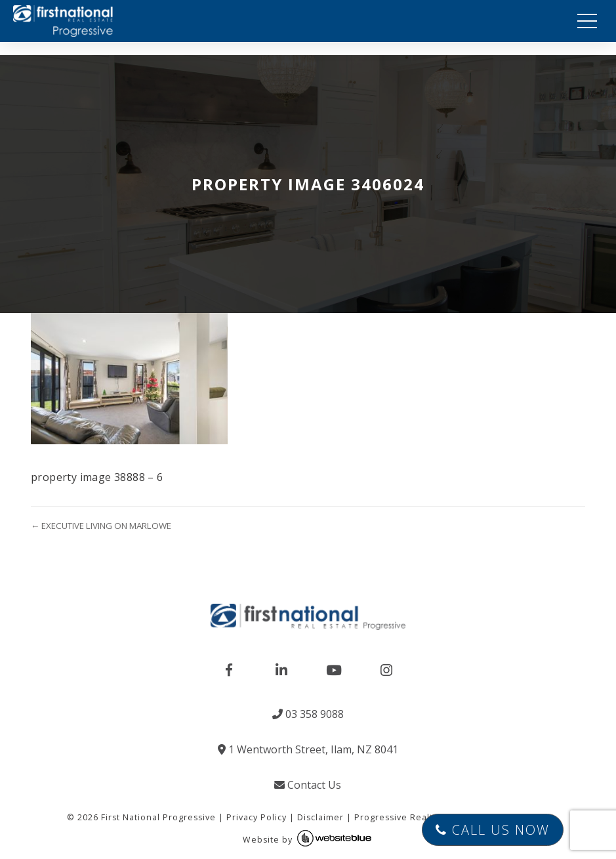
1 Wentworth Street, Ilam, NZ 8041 (308, 749)
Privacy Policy (257, 817)
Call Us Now (493, 830)
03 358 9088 (308, 714)
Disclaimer (320, 817)
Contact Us (308, 785)
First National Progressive (158, 817)
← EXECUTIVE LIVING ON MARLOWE (101, 526)
